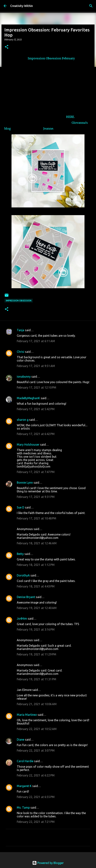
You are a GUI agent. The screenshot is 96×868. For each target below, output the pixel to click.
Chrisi (21, 352)
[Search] (91, 6)
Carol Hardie (25, 761)
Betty (21, 554)
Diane (21, 740)
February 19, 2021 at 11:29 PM (37, 654)
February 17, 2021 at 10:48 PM (37, 518)
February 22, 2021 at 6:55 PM (36, 797)
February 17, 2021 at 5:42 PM (36, 409)
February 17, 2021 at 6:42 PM (36, 434)
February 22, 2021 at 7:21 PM (36, 822)
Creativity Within (22, 6)
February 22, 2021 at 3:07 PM (36, 750)
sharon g (23, 420)
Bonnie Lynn (25, 483)
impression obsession (19, 301)
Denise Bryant (26, 597)
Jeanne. (49, 128)
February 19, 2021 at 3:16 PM (36, 629)
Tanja (21, 330)
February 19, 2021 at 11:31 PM (37, 679)
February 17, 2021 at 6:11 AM (36, 341)
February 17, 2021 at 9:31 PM (36, 497)
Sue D (21, 507)
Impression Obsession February (52, 58)
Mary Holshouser (28, 445)
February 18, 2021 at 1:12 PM (36, 565)
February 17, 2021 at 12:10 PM (37, 387)
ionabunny (24, 377)
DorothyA (23, 575)
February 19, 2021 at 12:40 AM (37, 608)
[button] (7, 47)
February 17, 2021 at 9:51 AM (36, 366)
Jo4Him (22, 619)
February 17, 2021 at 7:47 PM (36, 472)
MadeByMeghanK (28, 398)
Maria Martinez (27, 715)
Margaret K (24, 786)
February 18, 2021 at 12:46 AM (37, 543)
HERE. (70, 117)
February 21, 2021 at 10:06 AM (37, 704)
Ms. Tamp (23, 808)
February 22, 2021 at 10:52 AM (37, 729)
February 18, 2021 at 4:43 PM (36, 586)
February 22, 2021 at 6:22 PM (36, 775)
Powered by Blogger (48, 863)
